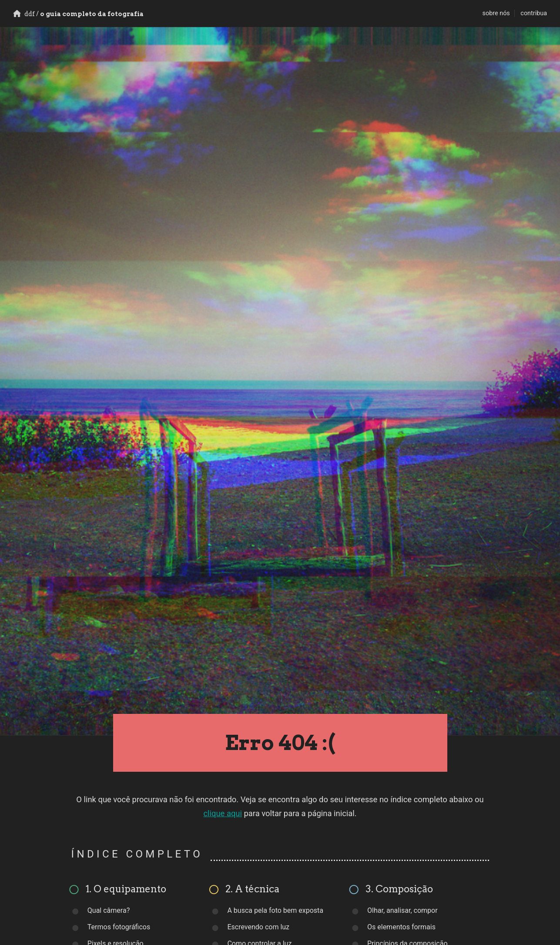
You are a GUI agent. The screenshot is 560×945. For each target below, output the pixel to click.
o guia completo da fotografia (78, 14)
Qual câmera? (109, 910)
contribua (534, 13)
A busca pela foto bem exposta (275, 910)
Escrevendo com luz (258, 927)
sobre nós (496, 13)
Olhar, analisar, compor (402, 910)
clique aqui (223, 813)
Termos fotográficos (119, 927)
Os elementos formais (401, 927)
